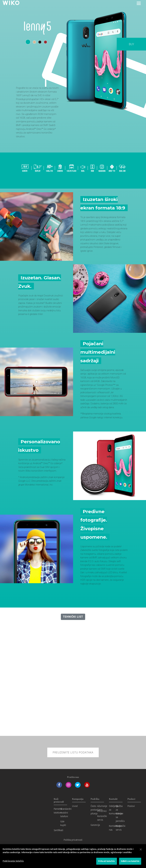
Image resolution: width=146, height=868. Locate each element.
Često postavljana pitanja (96, 810)
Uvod (75, 806)
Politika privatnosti (73, 840)
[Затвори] (141, 849)
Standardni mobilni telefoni (66, 813)
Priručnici (102, 811)
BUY (131, 44)
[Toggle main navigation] (139, 3)
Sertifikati (58, 830)
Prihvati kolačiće (106, 861)
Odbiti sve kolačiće (130, 861)
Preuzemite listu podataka (73, 752)
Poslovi (131, 806)
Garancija (95, 825)
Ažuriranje (102, 806)
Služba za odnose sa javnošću (120, 813)
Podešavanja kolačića (13, 861)
